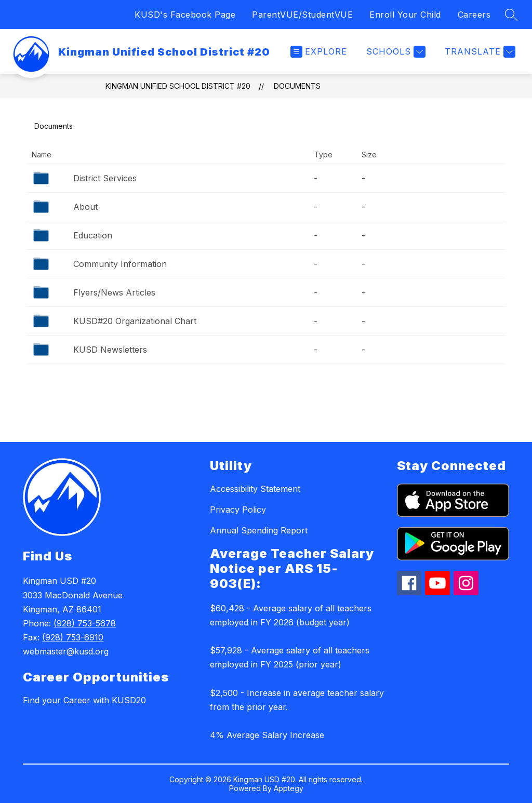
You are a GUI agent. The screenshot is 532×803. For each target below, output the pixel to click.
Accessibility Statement (255, 489)
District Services (105, 178)
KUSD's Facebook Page (185, 15)
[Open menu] (319, 52)
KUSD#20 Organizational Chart (135, 321)
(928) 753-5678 (85, 623)
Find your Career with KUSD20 (84, 700)
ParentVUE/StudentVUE (302, 15)
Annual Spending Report (259, 530)
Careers (474, 15)
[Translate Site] (479, 52)
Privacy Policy (238, 510)
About (85, 207)
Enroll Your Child (405, 15)
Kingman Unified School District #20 (178, 86)
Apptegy (289, 788)
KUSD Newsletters (110, 350)
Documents (297, 86)
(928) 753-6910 (73, 637)
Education (93, 235)
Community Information (120, 264)
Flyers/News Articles (114, 292)
